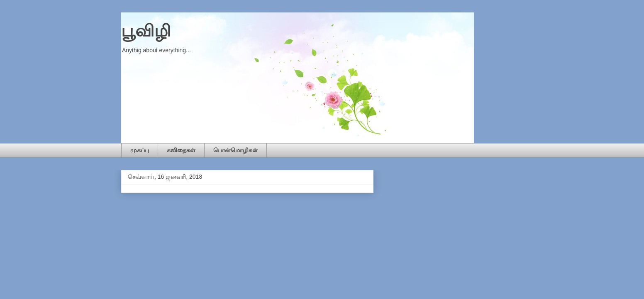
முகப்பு (140, 150)
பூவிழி (146, 31)
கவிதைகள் (181, 150)
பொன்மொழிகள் (235, 150)
